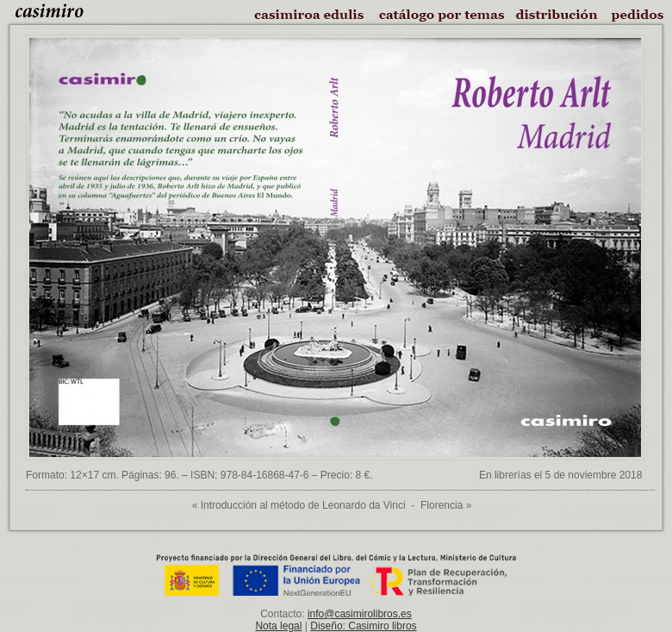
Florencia (442, 505)
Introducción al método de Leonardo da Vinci (303, 505)
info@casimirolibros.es (360, 614)
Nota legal (278, 626)
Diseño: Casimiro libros (363, 626)
